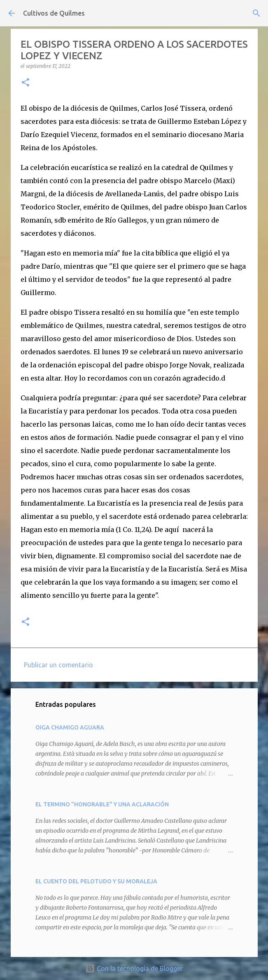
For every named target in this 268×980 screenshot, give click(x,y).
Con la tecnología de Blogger (134, 968)
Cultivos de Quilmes (54, 13)
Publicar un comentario (58, 665)
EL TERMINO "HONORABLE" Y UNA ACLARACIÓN (102, 804)
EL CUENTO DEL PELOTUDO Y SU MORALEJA (96, 881)
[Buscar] (256, 13)
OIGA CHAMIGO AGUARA (70, 727)
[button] (26, 83)
